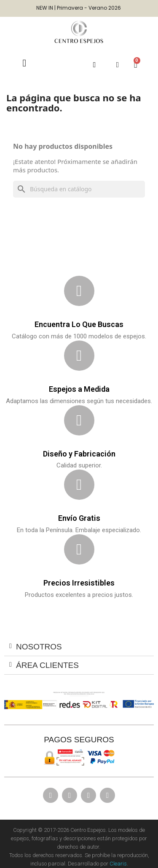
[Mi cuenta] (118, 65)
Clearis (118, 864)
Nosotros (39, 647)
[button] (95, 65)
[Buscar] (79, 189)
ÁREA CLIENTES (47, 665)
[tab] (79, 647)
